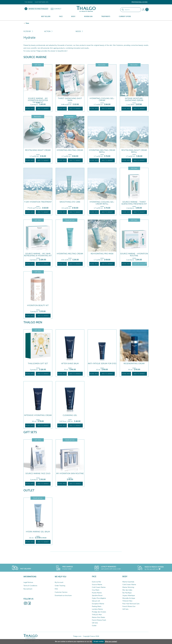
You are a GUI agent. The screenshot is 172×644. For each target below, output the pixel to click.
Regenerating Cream (134, 364)
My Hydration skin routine (70, 473)
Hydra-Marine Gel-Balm (38, 532)
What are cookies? (111, 641)
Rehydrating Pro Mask (102, 254)
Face (27, 23)
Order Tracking (60, 586)
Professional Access (139, 2)
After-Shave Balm (70, 364)
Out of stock (140, 264)
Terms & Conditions (30, 586)
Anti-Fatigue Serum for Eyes (102, 364)
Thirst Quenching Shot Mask (70, 99)
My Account (59, 582)
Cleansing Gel (70, 415)
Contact (58, 9)
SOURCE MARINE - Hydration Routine (134, 255)
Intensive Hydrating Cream (38, 415)
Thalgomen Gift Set (38, 364)
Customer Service (61, 592)
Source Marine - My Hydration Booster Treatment (38, 100)
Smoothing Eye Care (70, 202)
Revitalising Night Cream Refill (134, 151)
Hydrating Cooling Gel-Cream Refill (102, 203)
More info (30, 109)
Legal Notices (28, 582)
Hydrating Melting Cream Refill (102, 151)
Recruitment (28, 589)
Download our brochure (63, 595)
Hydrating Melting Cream (70, 150)
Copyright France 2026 (91, 636)
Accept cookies (99, 641)
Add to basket (43, 109)
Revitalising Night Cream (38, 150)
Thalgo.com (77, 636)
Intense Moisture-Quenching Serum (134, 99)
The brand (29, 2)
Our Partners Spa (42, 2)
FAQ (56, 589)
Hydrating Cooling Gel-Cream (102, 99)
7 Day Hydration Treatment (38, 202)
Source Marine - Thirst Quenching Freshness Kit (134, 203)
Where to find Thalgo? (38, 9)
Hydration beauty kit (38, 305)
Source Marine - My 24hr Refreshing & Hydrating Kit (38, 255)
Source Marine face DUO (38, 473)
